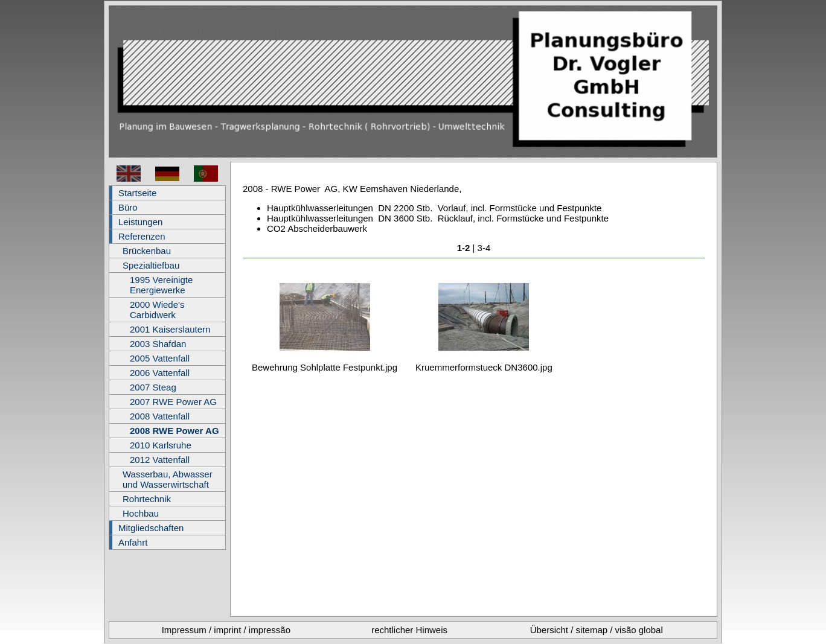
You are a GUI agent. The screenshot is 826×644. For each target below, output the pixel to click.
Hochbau (141, 513)
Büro (128, 207)
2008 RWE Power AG (174, 431)
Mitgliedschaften (151, 528)
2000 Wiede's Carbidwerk (157, 310)
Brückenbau (147, 251)
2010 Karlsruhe (161, 445)
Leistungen (140, 222)
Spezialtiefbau (151, 265)
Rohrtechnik (147, 499)
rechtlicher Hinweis (409, 630)
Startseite (137, 193)
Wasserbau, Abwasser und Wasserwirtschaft (168, 479)
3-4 (484, 248)
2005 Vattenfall (160, 358)
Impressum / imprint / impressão (226, 630)
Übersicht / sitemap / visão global (597, 630)
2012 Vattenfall (160, 460)
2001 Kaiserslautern (170, 329)
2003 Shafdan (158, 344)
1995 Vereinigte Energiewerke (161, 285)
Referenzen (142, 236)
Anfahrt (133, 542)
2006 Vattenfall (160, 373)
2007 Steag (153, 387)
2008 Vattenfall (160, 416)
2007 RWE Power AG (173, 402)
